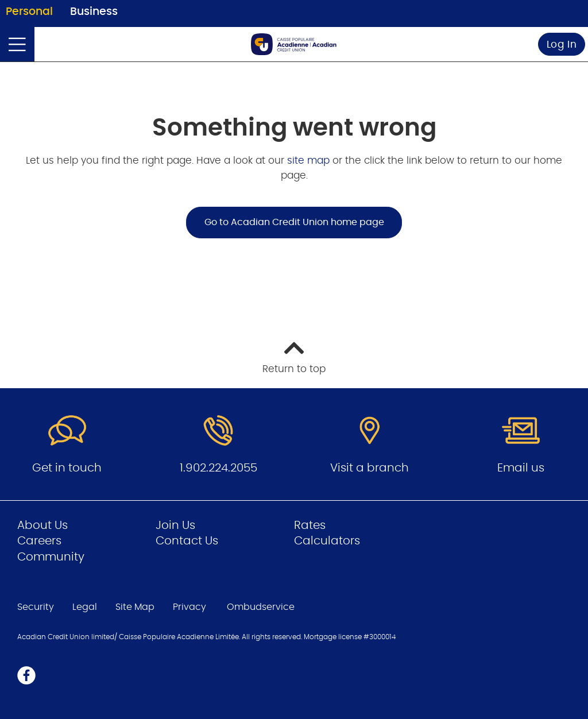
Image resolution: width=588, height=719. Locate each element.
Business (94, 12)
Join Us (175, 525)
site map (310, 161)
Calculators (327, 541)
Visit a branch (370, 468)
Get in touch (67, 468)
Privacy (189, 607)
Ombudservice (262, 607)
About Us (42, 525)
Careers (39, 541)
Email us (521, 468)
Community (51, 557)
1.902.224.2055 (218, 468)
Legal (85, 607)
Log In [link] (562, 45)
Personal (29, 12)
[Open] (17, 44)
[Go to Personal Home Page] (294, 44)
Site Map (135, 607)
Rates (310, 525)
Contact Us (187, 541)
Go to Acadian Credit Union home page (294, 222)
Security (36, 607)
